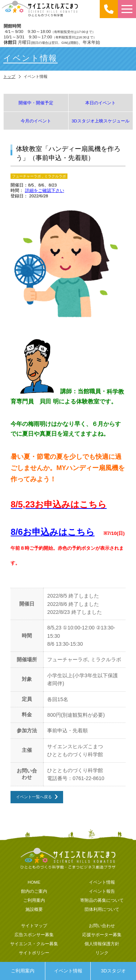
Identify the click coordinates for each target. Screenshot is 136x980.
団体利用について (102, 909)
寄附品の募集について (102, 900)
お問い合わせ (102, 925)
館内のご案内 (34, 891)
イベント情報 (68, 971)
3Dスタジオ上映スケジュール (101, 121)
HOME (34, 882)
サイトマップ (34, 925)
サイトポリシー (34, 953)
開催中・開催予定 (36, 103)
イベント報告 (102, 891)
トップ (9, 76)
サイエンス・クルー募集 (34, 944)
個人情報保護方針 (102, 944)
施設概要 (34, 909)
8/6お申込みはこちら (52, 532)
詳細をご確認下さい (45, 190)
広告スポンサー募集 (34, 935)
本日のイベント (100, 103)
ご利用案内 (23, 971)
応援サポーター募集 (102, 935)
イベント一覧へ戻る (34, 797)
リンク (102, 953)
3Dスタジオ (113, 971)
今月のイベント (36, 121)
